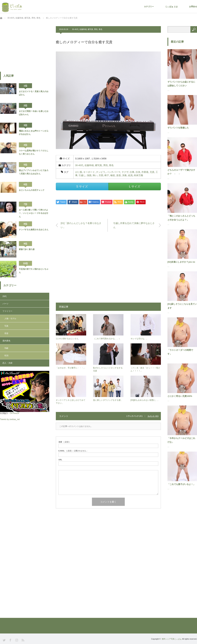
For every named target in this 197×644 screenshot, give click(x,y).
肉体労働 (138, 175)
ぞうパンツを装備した (178, 128)
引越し (82, 175)
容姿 (6, 333)
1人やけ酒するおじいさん (67, 339)
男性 (96, 29)
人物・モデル (10, 319)
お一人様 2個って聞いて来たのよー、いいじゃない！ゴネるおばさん (34, 213)
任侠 (138, 172)
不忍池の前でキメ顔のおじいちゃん (34, 271)
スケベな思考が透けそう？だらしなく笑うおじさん (34, 152)
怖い (95, 175)
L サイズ (135, 186)
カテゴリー (149, 7)
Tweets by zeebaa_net (10, 419)
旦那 (101, 175)
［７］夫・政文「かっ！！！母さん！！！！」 (145, 369)
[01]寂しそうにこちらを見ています (182, 306)
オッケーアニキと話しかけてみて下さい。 (71, 402)
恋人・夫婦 (7, 363)
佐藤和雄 (83, 29)
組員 (130, 175)
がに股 (79, 172)
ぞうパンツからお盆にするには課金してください (181, 84)
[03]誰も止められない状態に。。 (145, 400)
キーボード (89, 172)
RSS (23, 640)
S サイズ (82, 186)
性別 (6, 356)
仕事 (132, 172)
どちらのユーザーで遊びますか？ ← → (181, 172)
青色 (100, 29)
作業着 (145, 172)
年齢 (6, 348)
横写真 (90, 29)
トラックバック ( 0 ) (134, 416)
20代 (5, 296)
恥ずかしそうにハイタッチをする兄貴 (108, 369)
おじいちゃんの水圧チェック (32, 190)
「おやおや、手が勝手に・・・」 (71, 368)
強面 (89, 175)
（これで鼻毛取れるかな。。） (107, 339)
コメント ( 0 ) (153, 416)
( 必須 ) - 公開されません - (73, 451)
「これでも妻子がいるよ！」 (181, 484)
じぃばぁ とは (171, 7)
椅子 (107, 175)
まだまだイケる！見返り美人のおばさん (34, 93)
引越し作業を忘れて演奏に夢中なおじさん (134, 225)
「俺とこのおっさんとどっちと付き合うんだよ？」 (181, 218)
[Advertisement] (108, 269)
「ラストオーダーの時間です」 (180, 352)
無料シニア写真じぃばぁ (172, 639)
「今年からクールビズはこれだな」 (181, 440)
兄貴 (152, 172)
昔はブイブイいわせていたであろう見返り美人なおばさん (34, 172)
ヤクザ (125, 172)
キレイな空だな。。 (139, 339)
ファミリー (7, 311)
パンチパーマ (113, 172)
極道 (113, 175)
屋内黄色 (6, 341)
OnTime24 (14, 413)
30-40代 (75, 29)
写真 (6, 326)
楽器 (119, 175)
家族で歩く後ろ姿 (27, 249)
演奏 (124, 175)
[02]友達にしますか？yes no (181, 262)
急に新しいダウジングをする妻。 (108, 400)
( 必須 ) (64, 442)
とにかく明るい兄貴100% (180, 396)
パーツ (5, 304)
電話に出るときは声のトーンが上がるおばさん (34, 133)
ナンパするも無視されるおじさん (34, 230)
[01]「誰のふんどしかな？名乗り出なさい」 (81, 225)
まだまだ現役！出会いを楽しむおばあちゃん (34, 113)
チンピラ (101, 172)
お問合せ (193, 7)
